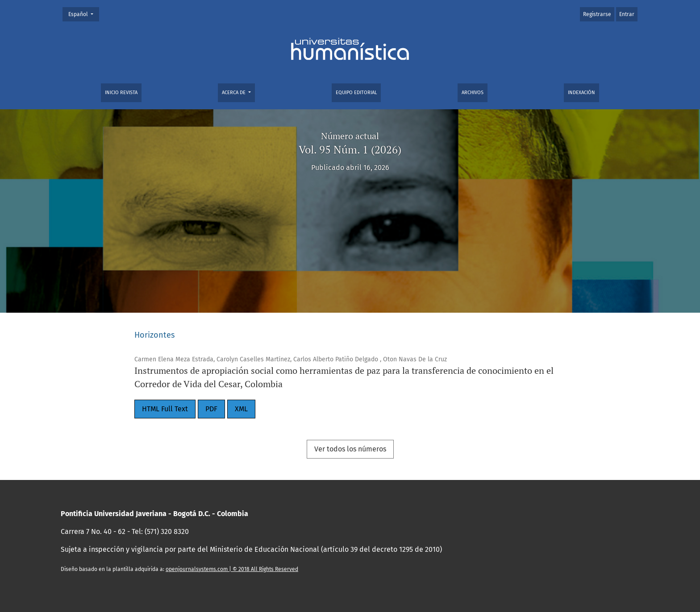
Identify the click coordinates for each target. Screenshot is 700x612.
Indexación (581, 93)
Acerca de (234, 93)
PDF (211, 409)
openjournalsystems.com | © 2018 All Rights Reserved (232, 569)
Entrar (627, 14)
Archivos (473, 93)
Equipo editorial (356, 93)
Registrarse (597, 14)
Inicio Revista (121, 93)
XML (241, 409)
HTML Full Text (165, 409)
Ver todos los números (350, 449)
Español (83, 14)
